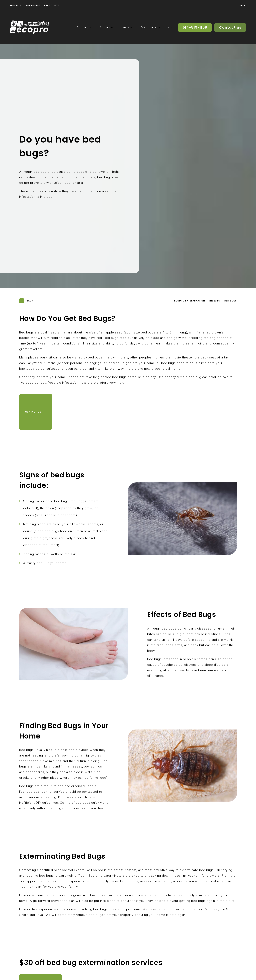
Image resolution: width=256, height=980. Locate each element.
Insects (215, 301)
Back (26, 301)
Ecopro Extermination (190, 301)
